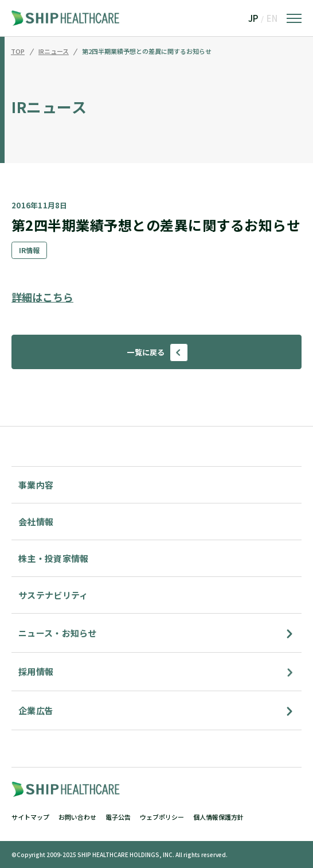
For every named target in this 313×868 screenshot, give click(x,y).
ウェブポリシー (162, 817)
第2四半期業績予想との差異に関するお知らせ (147, 52)
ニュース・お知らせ (58, 633)
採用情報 (36, 671)
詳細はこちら (42, 297)
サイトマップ (30, 817)
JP (253, 18)
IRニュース (54, 52)
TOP (18, 52)
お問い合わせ (77, 817)
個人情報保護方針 (218, 817)
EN (272, 18)
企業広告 (36, 710)
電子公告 (118, 817)
